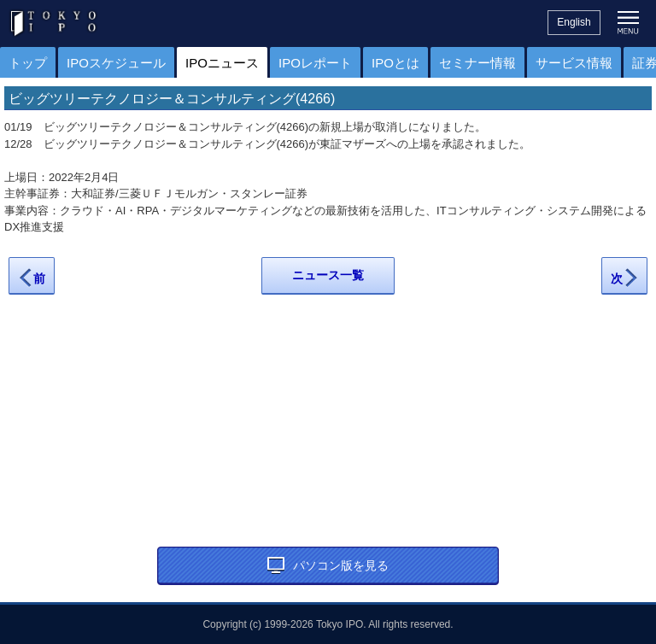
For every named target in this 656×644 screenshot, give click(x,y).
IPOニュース (222, 63)
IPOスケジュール (116, 63)
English (574, 22)
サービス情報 (574, 63)
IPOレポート (315, 63)
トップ (28, 63)
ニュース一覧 (328, 275)
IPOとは (395, 63)
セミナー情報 (477, 63)
